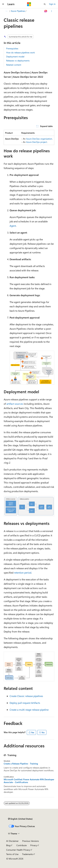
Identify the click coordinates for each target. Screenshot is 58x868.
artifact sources (15, 404)
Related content (14, 65)
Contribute (21, 845)
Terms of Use (12, 854)
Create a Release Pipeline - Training (21, 764)
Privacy (34, 845)
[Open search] (45, 4)
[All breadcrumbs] (6, 11)
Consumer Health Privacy (18, 850)
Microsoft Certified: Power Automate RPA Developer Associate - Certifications (29, 781)
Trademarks (28, 854)
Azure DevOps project (37, 142)
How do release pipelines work (20, 52)
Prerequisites (12, 48)
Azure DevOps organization (39, 139)
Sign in (52, 4)
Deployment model (15, 57)
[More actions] (52, 11)
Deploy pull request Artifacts (25, 703)
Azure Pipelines (18, 11)
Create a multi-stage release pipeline (29, 710)
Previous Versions (31, 841)
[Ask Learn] (46, 11)
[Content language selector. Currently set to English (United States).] (20, 819)
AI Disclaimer (12, 841)
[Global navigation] (3, 4)
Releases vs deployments (18, 61)
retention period (23, 573)
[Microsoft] (29, 4)
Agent (13, 226)
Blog (8, 845)
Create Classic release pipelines (26, 696)
